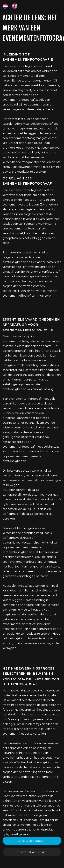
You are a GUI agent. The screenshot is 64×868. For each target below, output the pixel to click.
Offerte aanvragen (31, 841)
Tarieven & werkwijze (31, 852)
